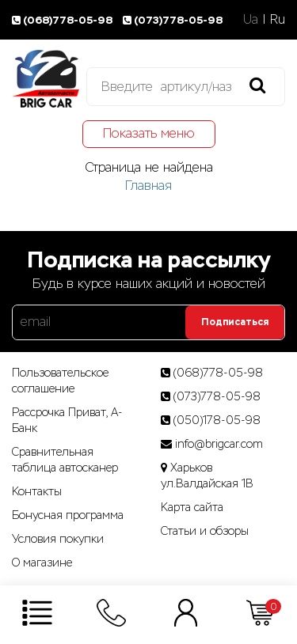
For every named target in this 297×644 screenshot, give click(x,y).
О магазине (42, 563)
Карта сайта (192, 507)
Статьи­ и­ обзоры (205, 531)
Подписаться (235, 322)
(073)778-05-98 (174, 20)
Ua (251, 19)
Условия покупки (58, 539)
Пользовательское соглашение (60, 381)
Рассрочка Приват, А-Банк (67, 420)
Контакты (37, 491)
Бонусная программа (68, 515)
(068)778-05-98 (65, 20)
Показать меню (149, 133)
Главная (148, 186)
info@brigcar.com (219, 444)
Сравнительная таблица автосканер (65, 460)
